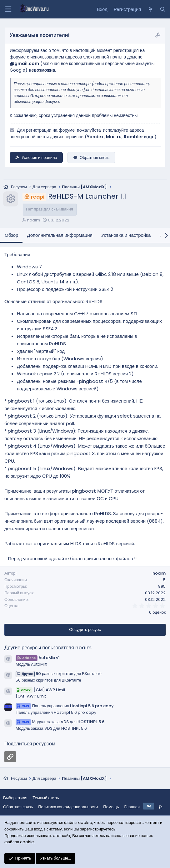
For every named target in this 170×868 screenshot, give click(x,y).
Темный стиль (46, 798)
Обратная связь (91, 157)
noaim (33, 220)
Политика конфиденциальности (68, 807)
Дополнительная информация (60, 235)
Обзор (11, 235)
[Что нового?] (150, 9)
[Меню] (8, 9)
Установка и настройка (126, 235)
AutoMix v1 (38, 658)
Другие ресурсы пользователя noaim (48, 648)
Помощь (111, 807)
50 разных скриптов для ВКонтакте (59, 674)
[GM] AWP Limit (41, 690)
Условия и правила (36, 157)
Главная (132, 807)
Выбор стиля (15, 798)
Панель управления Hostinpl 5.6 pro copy (65, 706)
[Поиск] (163, 9)
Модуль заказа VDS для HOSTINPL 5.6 (60, 722)
